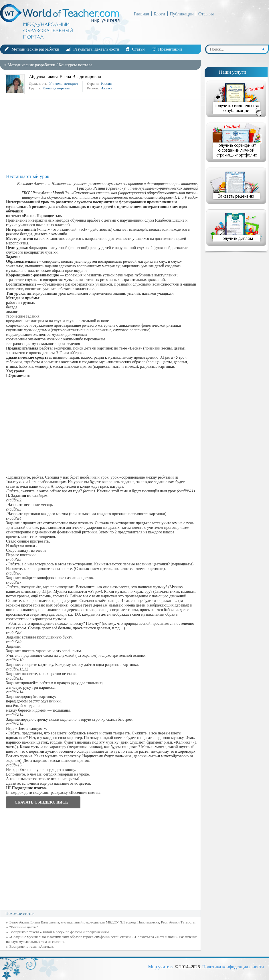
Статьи (138, 49)
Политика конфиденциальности (233, 967)
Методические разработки (35, 49)
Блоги (159, 14)
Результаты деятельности (96, 49)
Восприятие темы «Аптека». (32, 946)
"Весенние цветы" (24, 927)
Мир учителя (161, 967)
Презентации (170, 49)
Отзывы (206, 14)
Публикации (182, 14)
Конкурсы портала (76, 65)
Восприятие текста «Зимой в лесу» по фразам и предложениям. (60, 932)
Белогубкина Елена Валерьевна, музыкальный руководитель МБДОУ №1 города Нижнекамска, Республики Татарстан (103, 922)
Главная (141, 14)
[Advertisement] (102, 136)
